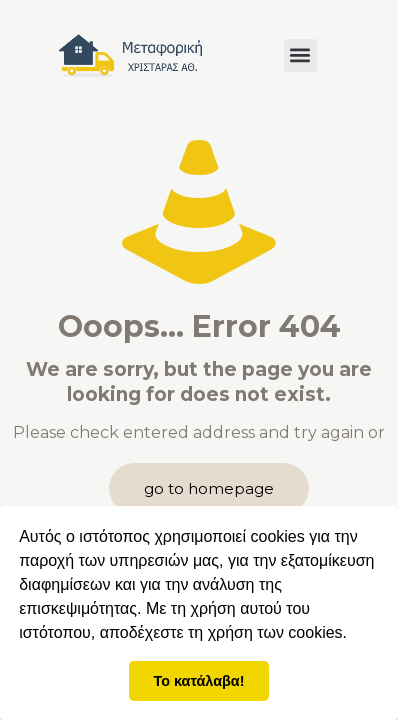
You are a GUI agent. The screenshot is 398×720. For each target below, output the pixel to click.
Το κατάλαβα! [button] (199, 681)
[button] (300, 55)
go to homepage (209, 488)
